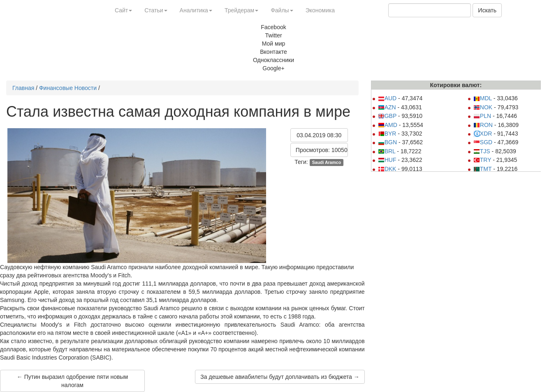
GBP (387, 116)
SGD (483, 142)
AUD (387, 98)
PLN (482, 116)
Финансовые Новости (68, 88)
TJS (482, 151)
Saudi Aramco (327, 162)
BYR (387, 134)
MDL (483, 98)
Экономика (320, 10)
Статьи (156, 10)
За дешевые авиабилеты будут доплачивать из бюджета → (280, 377)
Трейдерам (241, 10)
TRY (482, 160)
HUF (387, 160)
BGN (387, 142)
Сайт (123, 10)
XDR (483, 134)
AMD (388, 125)
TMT (483, 169)
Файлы (282, 10)
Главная (23, 88)
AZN (387, 107)
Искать (487, 10)
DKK (387, 169)
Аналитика (196, 10)
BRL (387, 151)
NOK (483, 107)
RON (483, 125)
